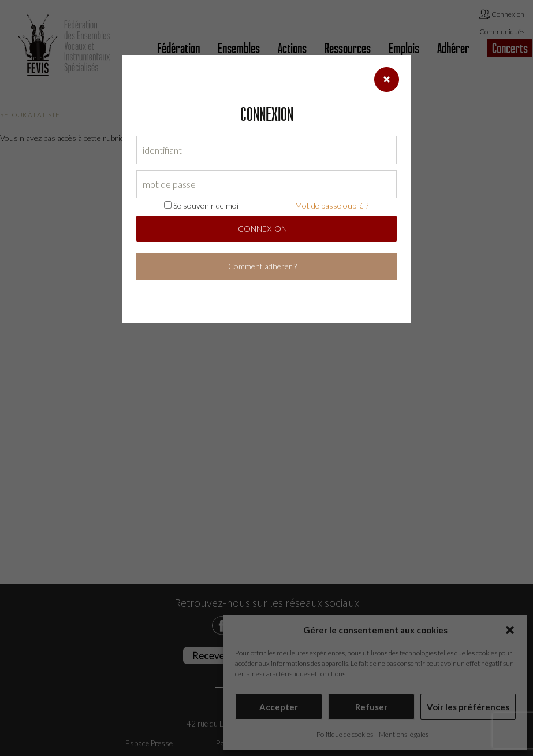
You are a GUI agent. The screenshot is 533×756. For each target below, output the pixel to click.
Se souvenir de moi (201, 205)
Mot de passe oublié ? (332, 205)
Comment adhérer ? (262, 266)
